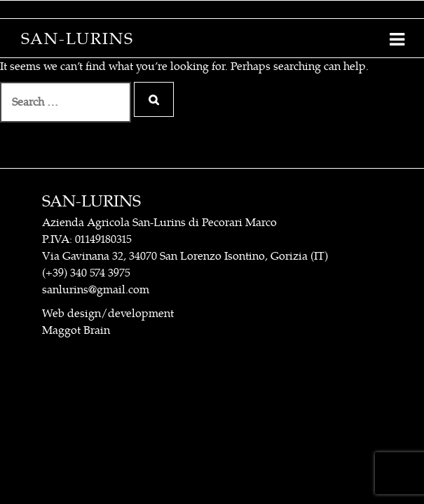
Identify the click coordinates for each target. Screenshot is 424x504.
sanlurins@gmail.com (96, 290)
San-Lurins (77, 39)
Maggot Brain (76, 330)
